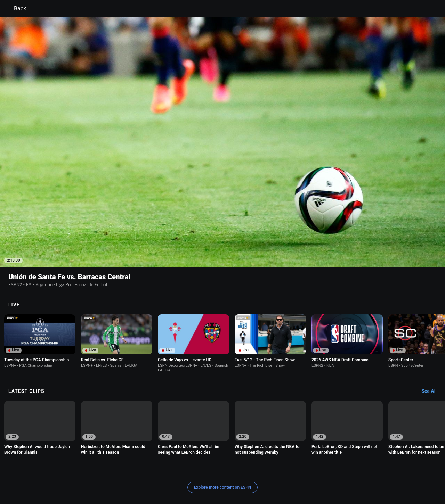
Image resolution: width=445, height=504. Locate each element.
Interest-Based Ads (256, 466)
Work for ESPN (100, 473)
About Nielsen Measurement (309, 466)
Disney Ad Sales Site (60, 473)
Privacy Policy (86, 466)
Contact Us (402, 466)
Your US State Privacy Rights (134, 466)
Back (16, 9)
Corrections (132, 473)
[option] (40, 296)
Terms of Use (53, 466)
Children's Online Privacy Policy (200, 466)
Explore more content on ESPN (223, 442)
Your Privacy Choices (364, 466)
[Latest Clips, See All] (432, 346)
